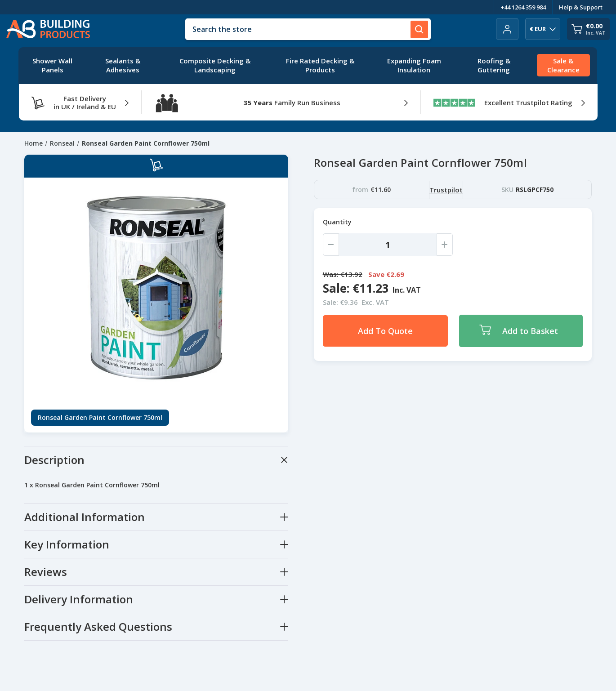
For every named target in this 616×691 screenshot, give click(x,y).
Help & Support (581, 7)
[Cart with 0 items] (588, 29)
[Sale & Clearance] (563, 66)
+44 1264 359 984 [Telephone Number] (523, 7)
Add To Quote (385, 331)
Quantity (337, 222)
